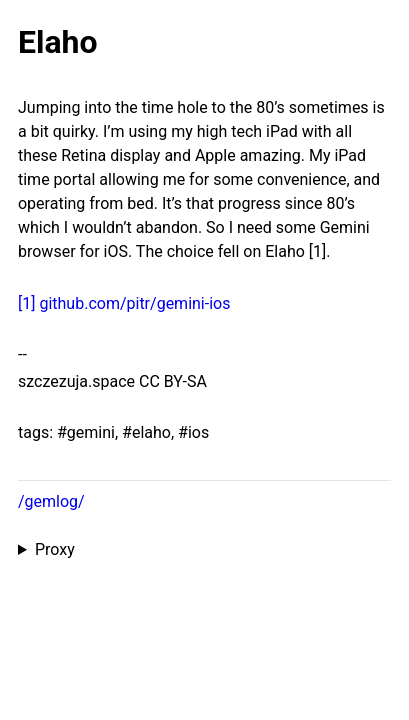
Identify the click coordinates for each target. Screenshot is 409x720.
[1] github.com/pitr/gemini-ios (124, 303)
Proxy (55, 549)
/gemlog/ (51, 501)
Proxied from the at (204, 550)
